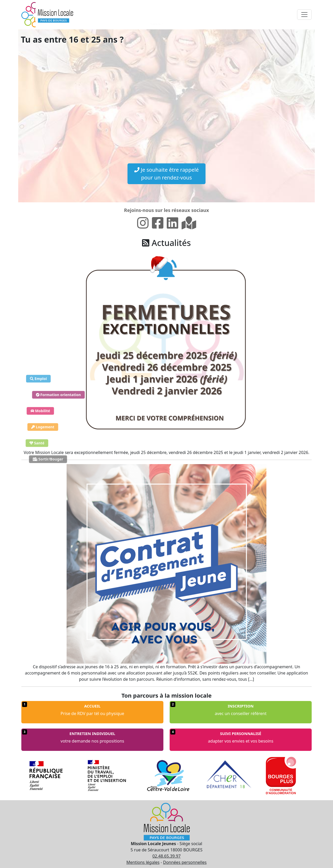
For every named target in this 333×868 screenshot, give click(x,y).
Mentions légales (143, 862)
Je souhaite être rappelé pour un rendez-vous (166, 174)
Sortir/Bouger (48, 459)
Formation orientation (58, 395)
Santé (37, 443)
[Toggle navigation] (304, 15)
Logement (43, 427)
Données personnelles (185, 862)
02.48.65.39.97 (167, 856)
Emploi (38, 379)
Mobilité (40, 411)
